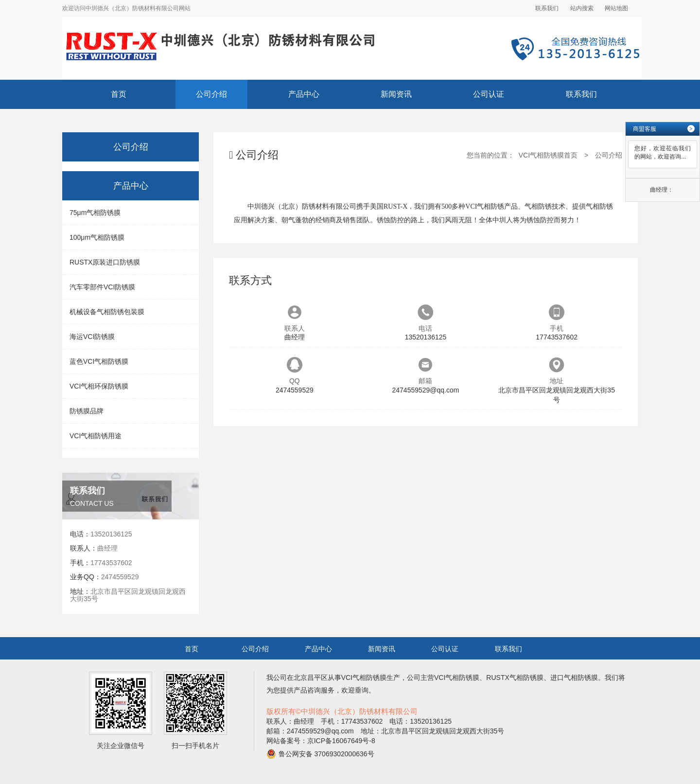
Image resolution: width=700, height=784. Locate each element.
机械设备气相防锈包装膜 (107, 312)
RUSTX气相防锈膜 (515, 677)
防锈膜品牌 (87, 411)
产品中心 (304, 94)
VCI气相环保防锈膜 (99, 386)
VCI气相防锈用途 (96, 436)
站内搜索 (582, 8)
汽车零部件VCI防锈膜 (102, 287)
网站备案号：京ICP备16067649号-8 (321, 741)
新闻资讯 (396, 94)
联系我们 (547, 8)
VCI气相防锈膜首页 (548, 155)
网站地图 (616, 8)
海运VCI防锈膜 (92, 337)
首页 (119, 94)
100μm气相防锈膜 (97, 237)
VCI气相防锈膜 (364, 677)
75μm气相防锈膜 (95, 213)
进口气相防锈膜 (574, 677)
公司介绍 (211, 94)
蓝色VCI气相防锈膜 (99, 361)
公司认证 (489, 94)
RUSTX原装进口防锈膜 (105, 262)
